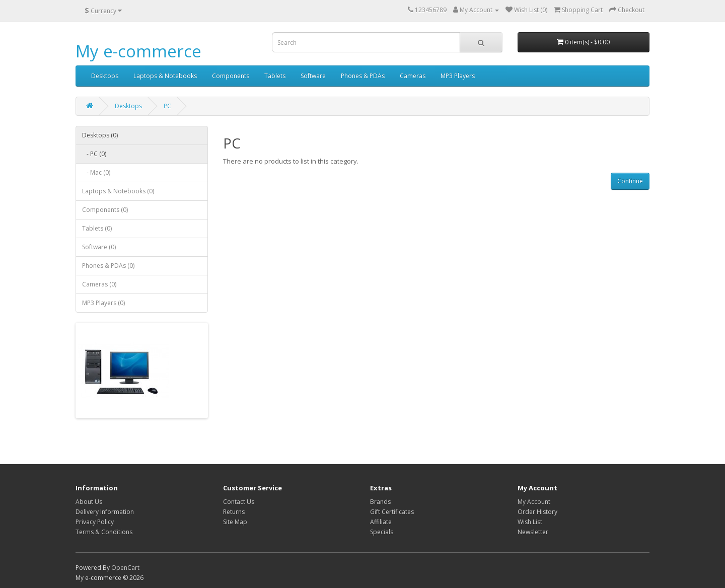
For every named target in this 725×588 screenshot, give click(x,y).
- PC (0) (94, 154)
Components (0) (105, 210)
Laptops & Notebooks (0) (118, 191)
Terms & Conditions (104, 532)
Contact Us (239, 502)
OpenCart (125, 568)
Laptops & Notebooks (165, 76)
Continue (630, 181)
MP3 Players (458, 76)
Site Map (235, 522)
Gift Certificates (392, 512)
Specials (382, 532)
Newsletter (533, 532)
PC (167, 106)
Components (231, 76)
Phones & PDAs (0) (108, 266)
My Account (534, 502)
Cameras (413, 76)
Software (313, 76)
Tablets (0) (97, 228)
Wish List (530, 522)
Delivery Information (105, 512)
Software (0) (99, 247)
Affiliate (381, 522)
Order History (537, 512)
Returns (234, 512)
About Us (89, 502)
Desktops (105, 76)
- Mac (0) (96, 172)
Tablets (275, 76)
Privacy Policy (95, 522)
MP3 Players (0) (103, 303)
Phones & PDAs (363, 76)
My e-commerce (138, 51)
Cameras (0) (99, 284)
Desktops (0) (100, 135)
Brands (380, 502)
